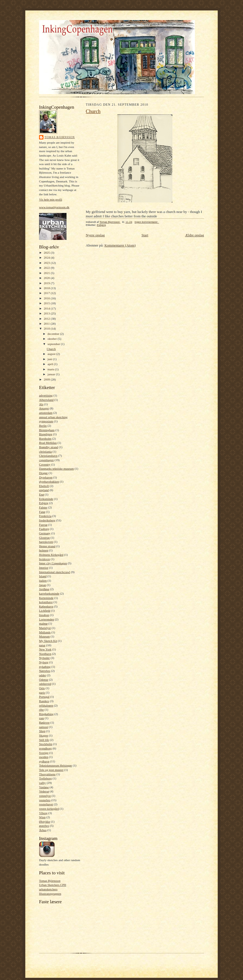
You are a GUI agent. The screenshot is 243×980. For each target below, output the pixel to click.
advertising (46, 395)
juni (50, 359)
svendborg (45, 748)
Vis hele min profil (51, 199)
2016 (47, 298)
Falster (43, 507)
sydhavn (44, 761)
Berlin (43, 426)
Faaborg (44, 529)
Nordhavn (45, 654)
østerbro (44, 826)
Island (43, 576)
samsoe (44, 727)
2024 (47, 258)
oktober (53, 339)
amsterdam (46, 413)
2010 (47, 329)
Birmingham (47, 430)
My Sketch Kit (48, 641)
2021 (47, 273)
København (46, 606)
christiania (45, 451)
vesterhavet (46, 804)
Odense (44, 680)
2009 (47, 379)
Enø (42, 494)
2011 (47, 324)
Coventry (45, 464)
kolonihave (46, 602)
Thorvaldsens (47, 774)
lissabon (44, 615)
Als (41, 404)
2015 (47, 303)
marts (51, 369)
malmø (43, 623)
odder (42, 675)
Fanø (42, 512)
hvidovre (45, 559)
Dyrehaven (46, 477)
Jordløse (44, 589)
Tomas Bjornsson (60, 137)
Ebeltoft (44, 486)
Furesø (43, 525)
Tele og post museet (51, 770)
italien (43, 581)
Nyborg (44, 662)
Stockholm (46, 744)
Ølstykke (45, 822)
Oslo (42, 688)
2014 (47, 308)
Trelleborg (45, 778)
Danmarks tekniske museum (56, 469)
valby (42, 783)
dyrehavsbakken (49, 481)
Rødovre (44, 722)
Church (51, 349)
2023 (47, 263)
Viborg (43, 813)
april (51, 364)
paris (42, 692)
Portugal (44, 697)
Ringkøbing (46, 714)
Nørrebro (45, 671)
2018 (47, 288)
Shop (42, 731)
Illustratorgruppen (50, 894)
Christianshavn (48, 456)
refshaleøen (46, 705)
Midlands (45, 632)
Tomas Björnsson (50, 881)
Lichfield (45, 611)
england (44, 490)
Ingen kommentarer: (147, 222)
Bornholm (45, 439)
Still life (44, 740)
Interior (44, 568)
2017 (47, 293)
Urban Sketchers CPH (53, 885)
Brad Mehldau (48, 443)
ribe (41, 710)
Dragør (43, 473)
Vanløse (44, 787)
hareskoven (46, 542)
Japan (42, 585)
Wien (42, 817)
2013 (47, 313)
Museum (44, 636)
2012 (47, 319)
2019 (47, 283)
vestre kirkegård (49, 809)
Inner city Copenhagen (53, 563)
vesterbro (45, 800)
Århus (43, 830)
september (54, 344)
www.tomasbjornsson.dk (54, 207)
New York (45, 649)
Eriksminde (46, 499)
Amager (44, 408)
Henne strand (47, 546)
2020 (47, 278)
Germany (45, 533)
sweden (44, 757)
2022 (47, 268)
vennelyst (45, 796)
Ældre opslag (194, 235)
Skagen (44, 735)
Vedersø (44, 791)
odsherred (45, 684)
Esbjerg (44, 503)
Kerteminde (46, 598)
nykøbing (45, 667)
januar (52, 374)
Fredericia (45, 516)
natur (42, 645)
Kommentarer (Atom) (120, 245)
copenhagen (46, 460)
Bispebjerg (46, 434)
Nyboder (44, 658)
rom (42, 718)
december (54, 334)
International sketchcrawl (55, 572)
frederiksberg (47, 520)
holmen (44, 550)
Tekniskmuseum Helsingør (56, 765)
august (52, 354)
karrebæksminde (49, 593)
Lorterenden (47, 619)
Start (145, 235)
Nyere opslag (95, 235)
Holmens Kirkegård (51, 555)
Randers (44, 701)
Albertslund (46, 400)
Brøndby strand (49, 447)
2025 (47, 253)
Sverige (44, 753)
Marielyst (45, 628)
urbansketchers (48, 889)
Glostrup (44, 538)
